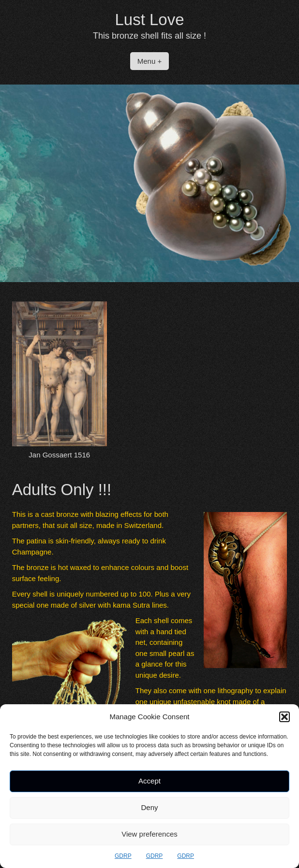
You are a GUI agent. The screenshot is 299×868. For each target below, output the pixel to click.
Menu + (149, 61)
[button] (284, 717)
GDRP (123, 856)
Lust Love (149, 20)
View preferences (149, 834)
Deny (149, 807)
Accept (149, 781)
